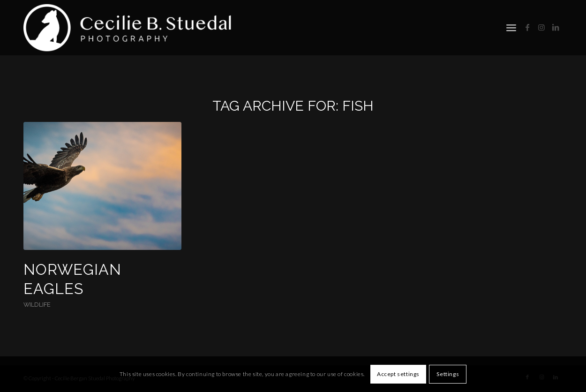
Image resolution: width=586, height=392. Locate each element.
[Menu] (511, 28)
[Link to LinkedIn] (556, 27)
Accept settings (398, 374)
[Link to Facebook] (527, 27)
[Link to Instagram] (541, 27)
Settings (448, 374)
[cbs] (130, 28)
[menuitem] (511, 28)
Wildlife (37, 305)
